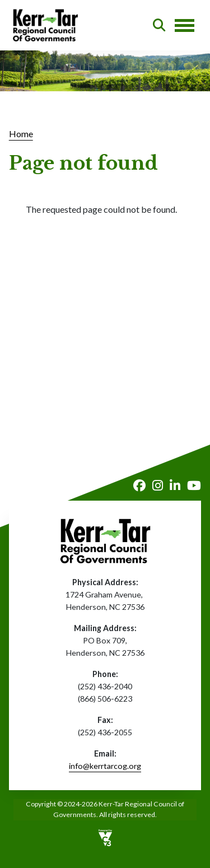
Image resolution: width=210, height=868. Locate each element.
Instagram (158, 486)
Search (159, 25)
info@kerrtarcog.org (105, 766)
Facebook (139, 486)
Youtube (194, 486)
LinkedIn (175, 486)
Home (21, 134)
